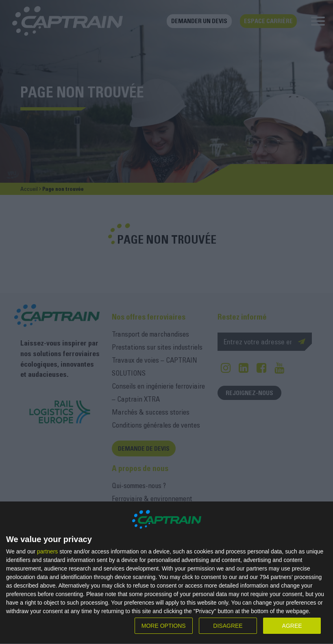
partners (47, 551)
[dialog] (166, 573)
